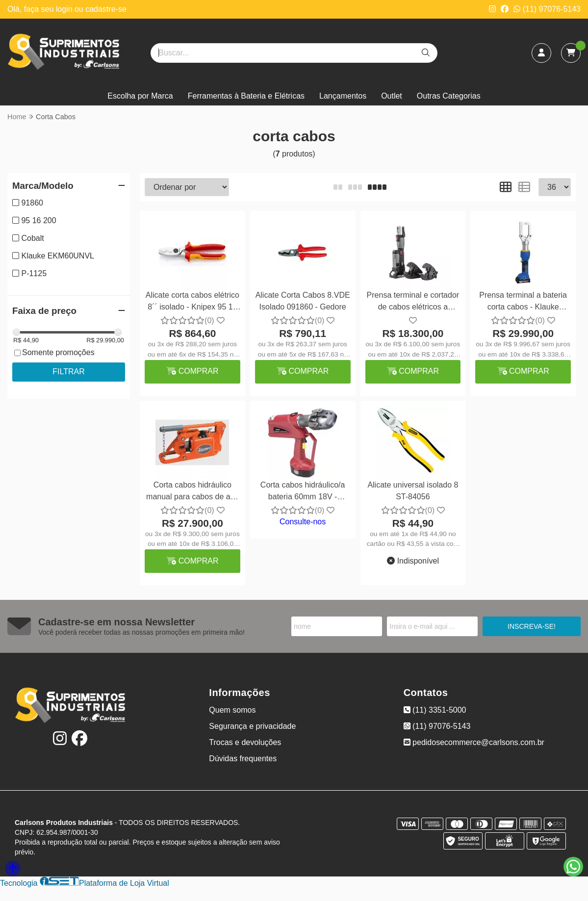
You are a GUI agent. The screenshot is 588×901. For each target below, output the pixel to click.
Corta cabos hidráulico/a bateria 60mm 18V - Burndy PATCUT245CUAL (303, 492)
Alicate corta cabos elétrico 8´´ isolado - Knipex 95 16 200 (192, 302)
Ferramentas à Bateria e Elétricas (246, 96)
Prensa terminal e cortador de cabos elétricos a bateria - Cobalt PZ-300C (413, 302)
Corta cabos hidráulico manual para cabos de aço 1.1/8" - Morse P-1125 (192, 492)
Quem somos (232, 710)
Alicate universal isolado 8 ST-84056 (413, 491)
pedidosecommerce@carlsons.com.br (474, 742)
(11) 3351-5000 (435, 710)
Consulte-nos (303, 522)
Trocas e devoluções (245, 742)
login (65, 9)
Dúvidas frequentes (243, 759)
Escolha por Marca (140, 96)
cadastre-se (106, 9)
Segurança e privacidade (252, 726)
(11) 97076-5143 (547, 9)
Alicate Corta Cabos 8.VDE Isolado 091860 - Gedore (303, 301)
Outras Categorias (449, 96)
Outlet (392, 96)
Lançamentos (343, 96)
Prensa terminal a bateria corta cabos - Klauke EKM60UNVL (523, 302)
